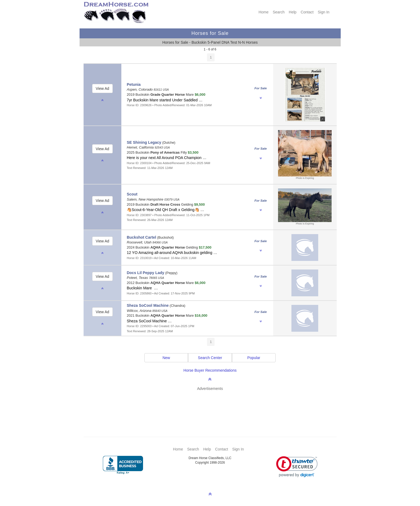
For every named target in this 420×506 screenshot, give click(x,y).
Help (293, 12)
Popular (254, 358)
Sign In (324, 12)
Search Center (210, 358)
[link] (297, 467)
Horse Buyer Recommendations (210, 370)
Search (279, 12)
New (166, 358)
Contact (307, 12)
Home (263, 12)
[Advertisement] (213, 406)
